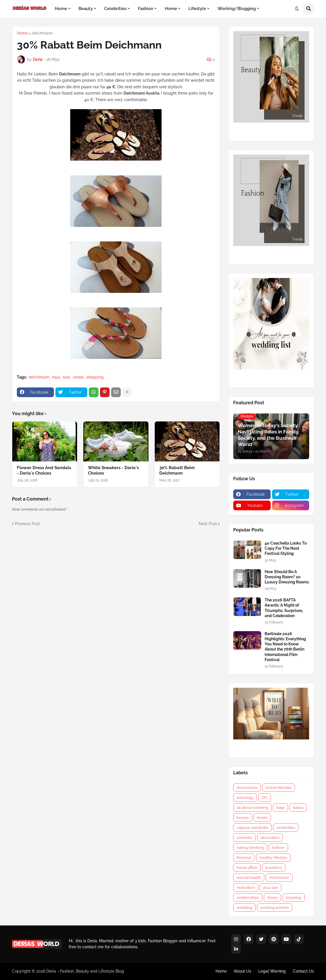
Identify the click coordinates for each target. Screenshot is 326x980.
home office (247, 868)
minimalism (279, 878)
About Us (243, 971)
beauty (243, 818)
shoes (78, 377)
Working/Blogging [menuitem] (237, 9)
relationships (248, 898)
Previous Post (27, 524)
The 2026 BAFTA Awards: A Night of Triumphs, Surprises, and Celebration (284, 608)
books (262, 818)
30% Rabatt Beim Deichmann (177, 471)
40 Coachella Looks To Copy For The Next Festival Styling (286, 548)
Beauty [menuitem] (86, 9)
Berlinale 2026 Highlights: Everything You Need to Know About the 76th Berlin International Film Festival (285, 647)
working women (275, 908)
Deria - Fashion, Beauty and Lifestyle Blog (85, 971)
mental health (249, 878)
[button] (297, 9)
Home (22, 33)
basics (298, 808)
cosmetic (244, 838)
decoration (270, 838)
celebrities (286, 828)
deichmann (42, 33)
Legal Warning (272, 971)
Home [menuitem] (61, 9)
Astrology (245, 798)
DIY (265, 798)
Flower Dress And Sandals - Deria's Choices (44, 471)
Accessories (247, 788)
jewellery (274, 868)
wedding (244, 908)
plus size (271, 888)
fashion (278, 848)
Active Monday (279, 788)
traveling (293, 898)
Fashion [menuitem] (146, 9)
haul (56, 377)
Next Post (208, 524)
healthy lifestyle (273, 858)
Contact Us (303, 971)
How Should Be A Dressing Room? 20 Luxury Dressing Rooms (287, 577)
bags (280, 808)
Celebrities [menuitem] (115, 9)
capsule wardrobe (252, 828)
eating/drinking (250, 848)
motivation (246, 888)
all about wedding (252, 808)
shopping (95, 377)
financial (244, 858)
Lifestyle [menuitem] (197, 9)
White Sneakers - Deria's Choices (113, 471)
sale (66, 377)
